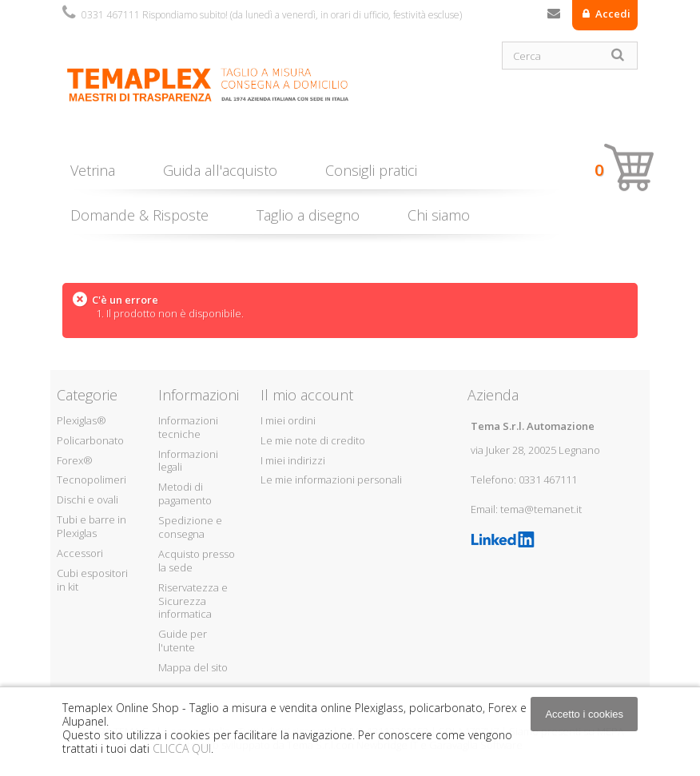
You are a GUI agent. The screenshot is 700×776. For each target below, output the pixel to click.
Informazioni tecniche (188, 427)
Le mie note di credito (313, 440)
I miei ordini (288, 420)
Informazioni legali (188, 461)
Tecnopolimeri (91, 480)
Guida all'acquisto (220, 170)
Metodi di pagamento (185, 493)
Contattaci (554, 17)
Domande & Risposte (139, 215)
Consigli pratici (371, 170)
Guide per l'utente (183, 641)
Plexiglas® (82, 420)
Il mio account (307, 395)
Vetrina (93, 170)
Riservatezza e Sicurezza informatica (193, 601)
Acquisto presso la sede (197, 561)
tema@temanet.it (541, 509)
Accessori (80, 553)
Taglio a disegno (308, 215)
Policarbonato (90, 440)
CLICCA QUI (182, 748)
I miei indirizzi (293, 460)
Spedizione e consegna (190, 527)
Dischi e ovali (87, 499)
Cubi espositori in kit (92, 580)
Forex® (75, 460)
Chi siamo (439, 215)
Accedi (612, 14)
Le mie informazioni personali (331, 480)
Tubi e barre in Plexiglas (91, 526)
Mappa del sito (193, 667)
